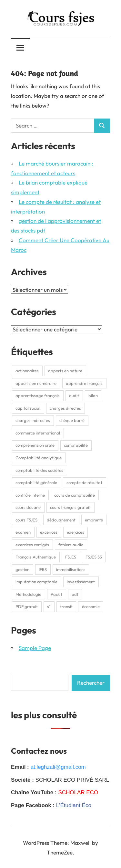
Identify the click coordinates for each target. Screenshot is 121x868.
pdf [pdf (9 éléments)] (75, 594)
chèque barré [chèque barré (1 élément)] (72, 420)
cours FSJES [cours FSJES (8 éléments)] (26, 520)
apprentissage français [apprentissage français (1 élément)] (38, 396)
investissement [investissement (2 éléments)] (81, 582)
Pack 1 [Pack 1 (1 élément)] (56, 594)
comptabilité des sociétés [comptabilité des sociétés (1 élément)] (39, 470)
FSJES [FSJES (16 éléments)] (71, 557)
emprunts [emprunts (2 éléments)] (94, 520)
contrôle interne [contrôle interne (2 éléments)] (30, 495)
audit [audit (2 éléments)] (74, 396)
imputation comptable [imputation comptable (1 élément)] (36, 582)
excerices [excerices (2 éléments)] (49, 532)
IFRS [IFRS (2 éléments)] (43, 569)
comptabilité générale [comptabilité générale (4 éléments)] (36, 482)
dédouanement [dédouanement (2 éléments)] (61, 520)
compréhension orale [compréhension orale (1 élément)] (35, 445)
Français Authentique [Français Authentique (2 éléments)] (36, 557)
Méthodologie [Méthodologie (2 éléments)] (28, 594)
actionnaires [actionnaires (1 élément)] (27, 371)
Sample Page (35, 648)
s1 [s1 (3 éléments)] (49, 606)
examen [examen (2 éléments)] (23, 532)
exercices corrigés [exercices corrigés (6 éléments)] (32, 545)
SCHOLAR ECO (78, 792)
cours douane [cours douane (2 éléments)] (28, 507)
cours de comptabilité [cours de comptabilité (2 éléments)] (75, 495)
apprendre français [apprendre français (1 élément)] (84, 383)
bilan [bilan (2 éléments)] (93, 396)
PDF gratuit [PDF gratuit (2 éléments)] (27, 606)
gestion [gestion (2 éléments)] (22, 569)
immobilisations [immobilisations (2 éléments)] (71, 569)
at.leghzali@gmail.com (58, 767)
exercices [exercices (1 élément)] (76, 532)
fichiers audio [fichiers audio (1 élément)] (71, 545)
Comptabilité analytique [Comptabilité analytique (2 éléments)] (39, 458)
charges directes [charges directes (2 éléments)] (65, 408)
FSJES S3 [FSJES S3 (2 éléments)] (94, 557)
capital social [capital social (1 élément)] (28, 408)
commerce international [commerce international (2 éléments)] (38, 433)
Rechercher (91, 683)
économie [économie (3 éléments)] (91, 606)
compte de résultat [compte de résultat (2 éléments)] (84, 482)
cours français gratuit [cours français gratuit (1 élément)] (70, 507)
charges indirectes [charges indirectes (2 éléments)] (33, 420)
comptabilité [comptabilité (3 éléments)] (76, 445)
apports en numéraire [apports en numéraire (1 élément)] (36, 383)
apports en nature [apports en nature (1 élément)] (65, 371)
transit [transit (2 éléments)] (66, 606)
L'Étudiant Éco (74, 805)
